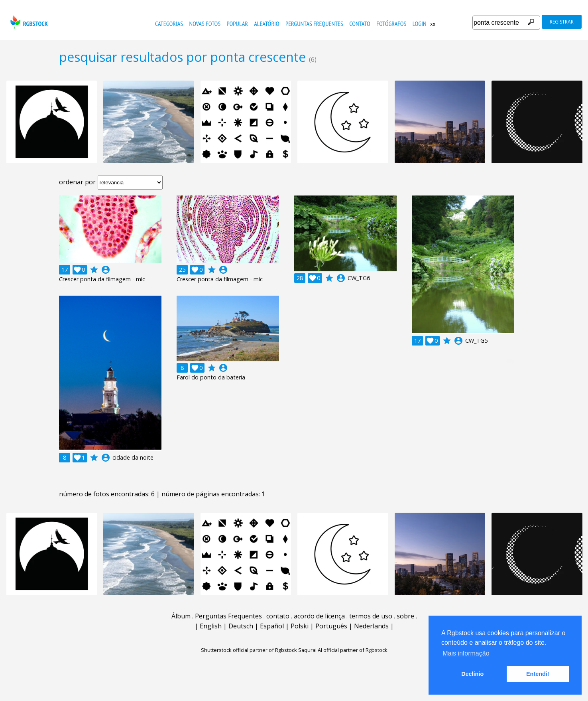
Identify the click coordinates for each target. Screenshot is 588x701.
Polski (300, 626)
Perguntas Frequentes (314, 24)
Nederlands (371, 626)
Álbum (181, 616)
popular (237, 24)
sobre (405, 616)
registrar (562, 22)
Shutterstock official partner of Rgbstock (249, 650)
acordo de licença (319, 616)
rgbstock (28, 22)
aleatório (266, 24)
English (211, 626)
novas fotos (205, 24)
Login (420, 24)
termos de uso (371, 616)
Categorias (169, 24)
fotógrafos (391, 24)
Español (272, 626)
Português (331, 626)
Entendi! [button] (538, 674)
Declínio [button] (472, 674)
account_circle (106, 270)
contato (360, 24)
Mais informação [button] (466, 653)
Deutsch (241, 626)
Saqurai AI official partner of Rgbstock (343, 650)
